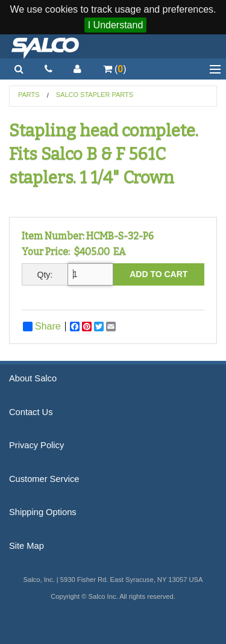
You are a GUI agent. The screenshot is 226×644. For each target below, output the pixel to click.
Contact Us (31, 412)
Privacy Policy (36, 445)
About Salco (33, 378)
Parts (29, 95)
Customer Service (44, 479)
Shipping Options (43, 512)
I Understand (116, 25)
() (115, 69)
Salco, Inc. (45, 46)
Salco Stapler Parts (95, 95)
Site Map (27, 546)
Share (42, 327)
